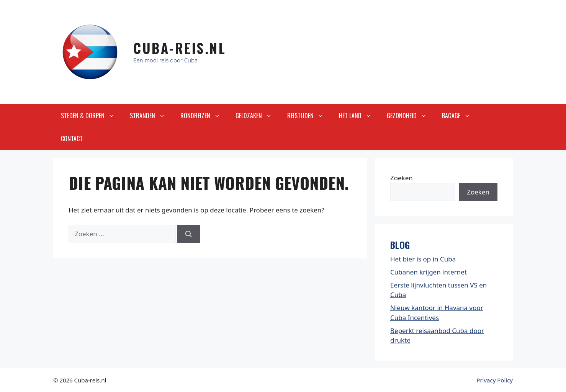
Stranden (151, 116)
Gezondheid (411, 116)
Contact (72, 139)
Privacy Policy (495, 380)
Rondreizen (204, 116)
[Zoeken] (189, 234)
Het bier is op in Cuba (423, 259)
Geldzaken (258, 116)
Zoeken (402, 178)
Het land (359, 116)
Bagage (460, 116)
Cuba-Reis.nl (180, 48)
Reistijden (309, 116)
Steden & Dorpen (92, 116)
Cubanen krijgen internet (429, 272)
